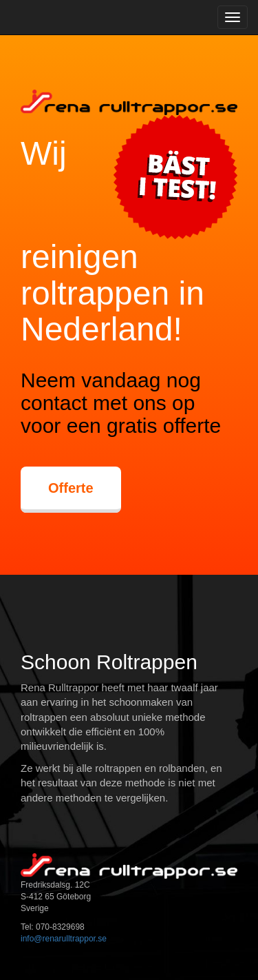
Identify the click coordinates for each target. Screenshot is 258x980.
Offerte (71, 488)
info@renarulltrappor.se (64, 939)
